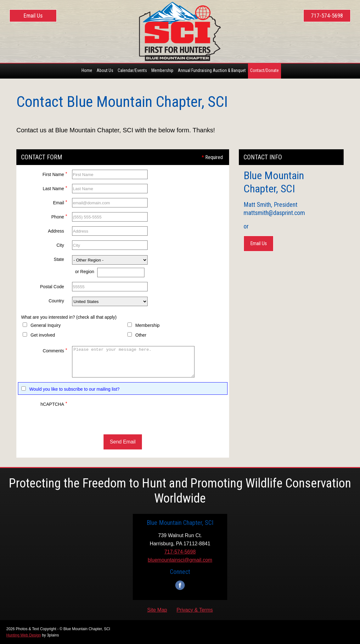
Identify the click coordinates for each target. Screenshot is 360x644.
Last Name (55, 188)
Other (141, 335)
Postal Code (52, 287)
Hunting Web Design (24, 635)
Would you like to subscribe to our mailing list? (74, 389)
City (60, 245)
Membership (147, 325)
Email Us (33, 16)
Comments (55, 350)
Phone (59, 216)
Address (56, 231)
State (59, 259)
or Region (85, 272)
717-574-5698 (327, 16)
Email (60, 202)
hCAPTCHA (54, 403)
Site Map (157, 610)
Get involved (43, 335)
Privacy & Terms (195, 610)
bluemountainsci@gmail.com (180, 560)
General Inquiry (46, 325)
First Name (55, 174)
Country (56, 301)
